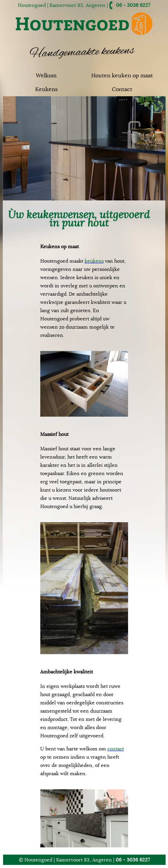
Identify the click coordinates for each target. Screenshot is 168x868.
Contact (122, 89)
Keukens (46, 89)
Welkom (46, 76)
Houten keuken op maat (122, 76)
